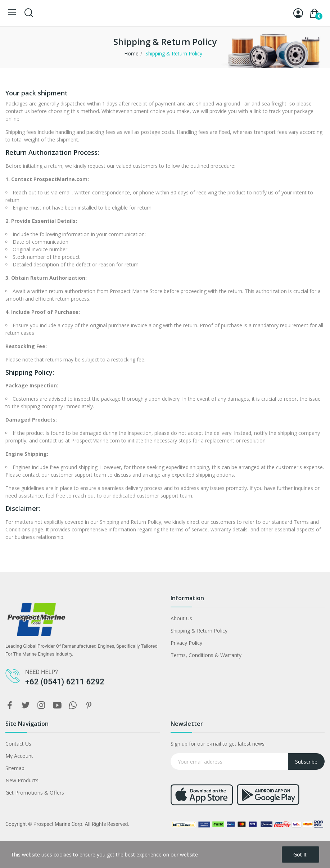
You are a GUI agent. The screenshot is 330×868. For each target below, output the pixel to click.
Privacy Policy (186, 643)
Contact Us (18, 744)
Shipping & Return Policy (199, 631)
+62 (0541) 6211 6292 (65, 682)
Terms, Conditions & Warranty (206, 655)
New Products (22, 780)
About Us (181, 618)
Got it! (300, 854)
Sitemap (15, 768)
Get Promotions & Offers (35, 793)
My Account (19, 756)
